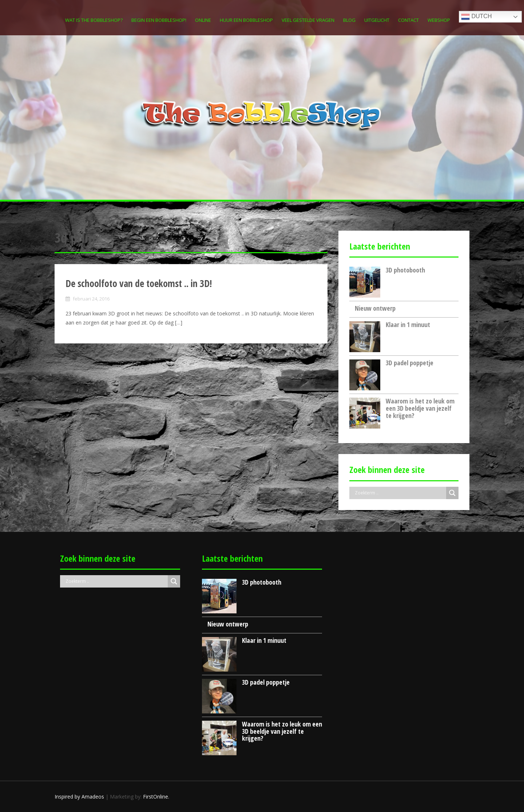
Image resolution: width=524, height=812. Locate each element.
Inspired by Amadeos (79, 797)
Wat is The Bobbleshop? (94, 20)
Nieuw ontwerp (375, 308)
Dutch (476, 17)
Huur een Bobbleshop (246, 20)
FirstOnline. (156, 797)
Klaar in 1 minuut (408, 325)
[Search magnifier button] (452, 493)
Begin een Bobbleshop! (159, 20)
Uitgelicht (377, 20)
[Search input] (400, 493)
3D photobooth (405, 270)
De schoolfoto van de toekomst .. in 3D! (139, 283)
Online (203, 20)
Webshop (439, 20)
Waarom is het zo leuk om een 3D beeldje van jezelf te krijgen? (420, 408)
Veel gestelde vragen (308, 20)
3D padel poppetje (410, 363)
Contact (408, 20)
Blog (349, 20)
